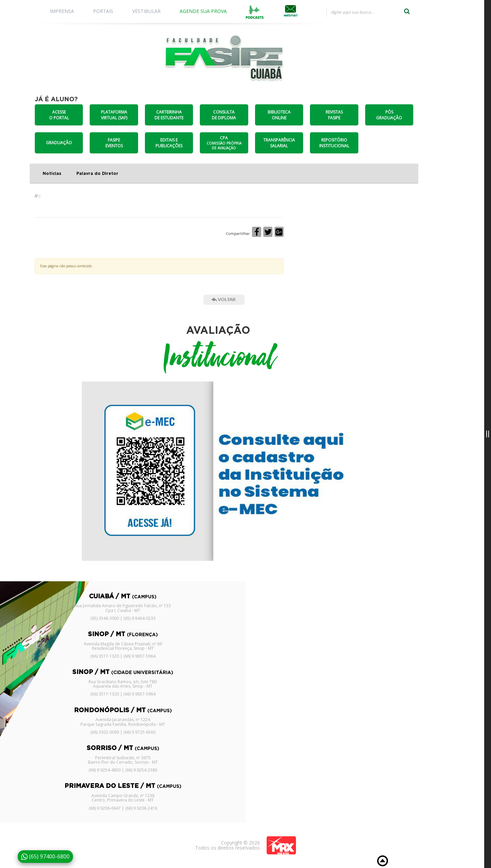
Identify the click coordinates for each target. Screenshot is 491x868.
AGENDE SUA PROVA (203, 11)
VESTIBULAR (146, 11)
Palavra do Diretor (97, 174)
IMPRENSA (62, 11)
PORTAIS (103, 11)
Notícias (52, 174)
